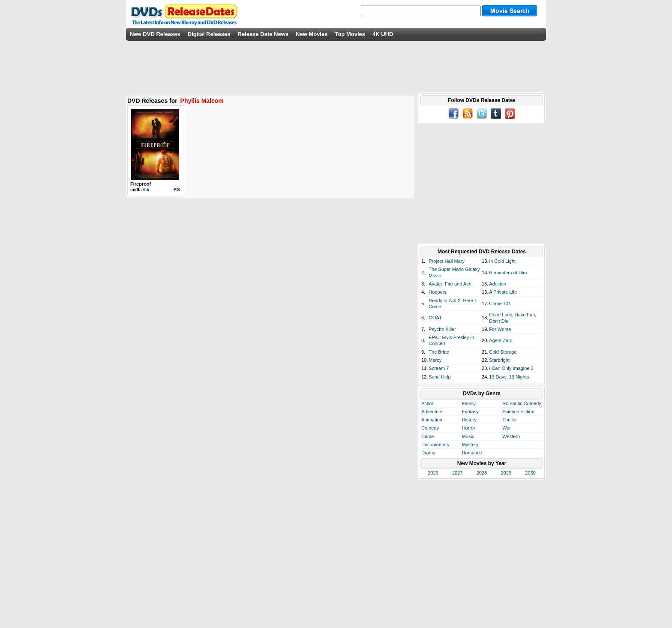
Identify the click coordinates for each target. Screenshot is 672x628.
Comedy (430, 428)
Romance (472, 453)
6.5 (146, 190)
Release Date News (263, 34)
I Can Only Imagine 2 (511, 368)
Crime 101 (500, 303)
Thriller (510, 420)
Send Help (439, 377)
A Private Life (503, 292)
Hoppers (438, 292)
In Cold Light (502, 261)
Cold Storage (503, 352)
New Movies (312, 34)
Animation (432, 420)
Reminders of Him (508, 273)
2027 (457, 473)
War (507, 428)
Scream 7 (439, 368)
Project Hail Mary (447, 261)
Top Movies (350, 34)
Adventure (432, 412)
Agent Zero (501, 340)
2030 (530, 473)
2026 (433, 473)
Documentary (435, 445)
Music (468, 436)
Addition (498, 284)
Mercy (435, 360)
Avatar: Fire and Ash (450, 284)
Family (469, 403)
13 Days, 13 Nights (509, 377)
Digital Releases (209, 34)
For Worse (500, 329)
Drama (428, 453)
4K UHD (383, 34)
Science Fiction (518, 412)
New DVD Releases (155, 34)
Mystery (470, 445)
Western (511, 436)
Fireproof (141, 184)
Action (428, 403)
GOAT (435, 318)
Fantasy (470, 412)
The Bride (439, 352)
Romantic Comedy (522, 403)
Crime (427, 436)
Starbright (499, 360)
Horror (469, 428)
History (469, 420)
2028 (482, 473)
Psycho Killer (442, 329)
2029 (506, 473)
